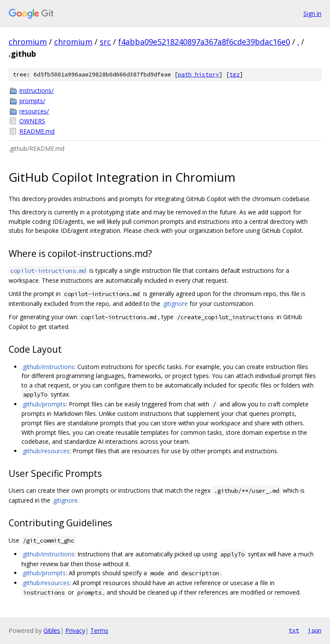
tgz (235, 75)
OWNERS (32, 121)
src (105, 42)
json (315, 630)
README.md (37, 131)
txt (294, 630)
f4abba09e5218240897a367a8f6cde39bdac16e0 (204, 42)
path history (199, 75)
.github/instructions (48, 367)
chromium (28, 42)
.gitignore (175, 304)
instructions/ (37, 90)
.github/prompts (44, 404)
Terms (99, 630)
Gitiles (52, 630)
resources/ (34, 111)
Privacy (75, 630)
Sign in (312, 14)
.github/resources (46, 451)
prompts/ (32, 101)
